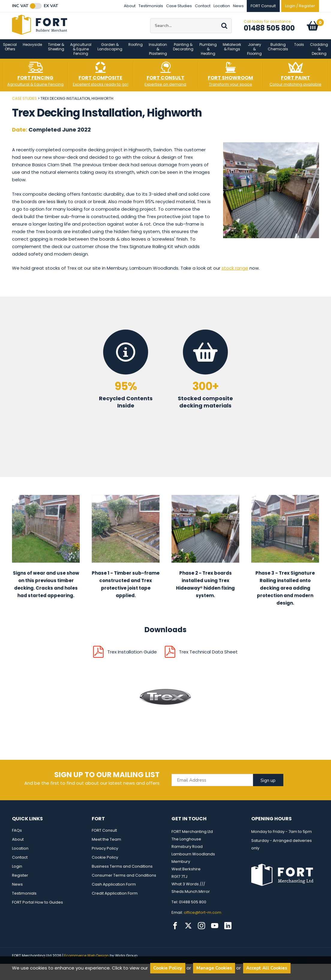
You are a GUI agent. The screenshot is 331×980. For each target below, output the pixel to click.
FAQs (17, 835)
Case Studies (179, 6)
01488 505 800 (269, 30)
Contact (203, 6)
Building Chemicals (278, 52)
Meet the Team (106, 844)
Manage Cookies (214, 968)
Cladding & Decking (319, 54)
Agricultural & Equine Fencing (81, 54)
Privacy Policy (105, 853)
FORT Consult (104, 835)
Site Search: (150, 21)
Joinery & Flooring (254, 54)
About (130, 6)
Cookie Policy (105, 862)
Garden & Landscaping (110, 52)
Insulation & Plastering (158, 54)
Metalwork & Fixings (232, 52)
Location (222, 6)
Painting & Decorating (183, 52)
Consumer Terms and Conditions (124, 880)
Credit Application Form (115, 898)
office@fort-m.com (203, 917)
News (238, 6)
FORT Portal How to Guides (37, 907)
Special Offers (10, 52)
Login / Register (300, 6)
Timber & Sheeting (56, 52)
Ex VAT (51, 6)
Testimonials (151, 6)
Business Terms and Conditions (122, 871)
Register (20, 880)
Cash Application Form (114, 889)
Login (17, 871)
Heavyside (32, 49)
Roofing (136, 49)
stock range (235, 273)
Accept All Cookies (267, 968)
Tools (299, 49)
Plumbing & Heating (208, 54)
